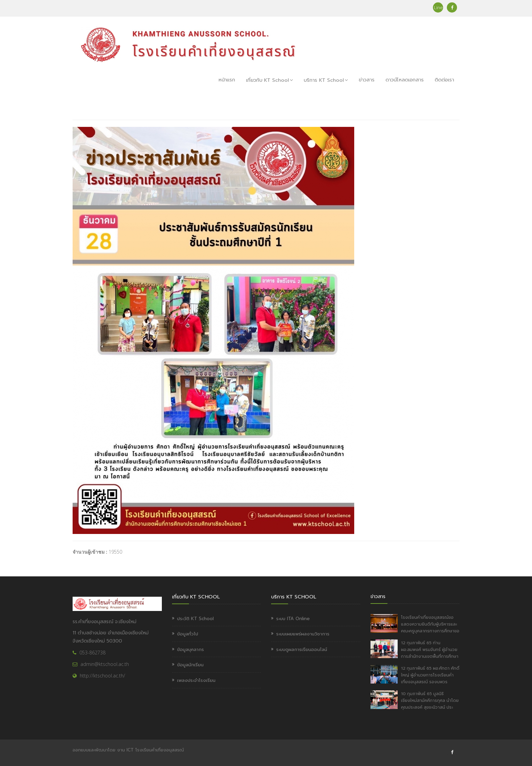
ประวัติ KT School (195, 619)
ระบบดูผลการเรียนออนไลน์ (302, 649)
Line (438, 7)
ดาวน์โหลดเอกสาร (405, 80)
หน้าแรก (227, 80)
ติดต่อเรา (444, 80)
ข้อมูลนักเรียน (190, 665)
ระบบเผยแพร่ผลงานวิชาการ (303, 634)
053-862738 (92, 653)
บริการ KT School (326, 80)
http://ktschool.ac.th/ (102, 676)
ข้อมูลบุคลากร (191, 649)
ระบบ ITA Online (293, 619)
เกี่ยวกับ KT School (269, 80)
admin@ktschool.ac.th (105, 664)
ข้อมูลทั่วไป (188, 634)
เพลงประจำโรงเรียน (196, 680)
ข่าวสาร (367, 80)
